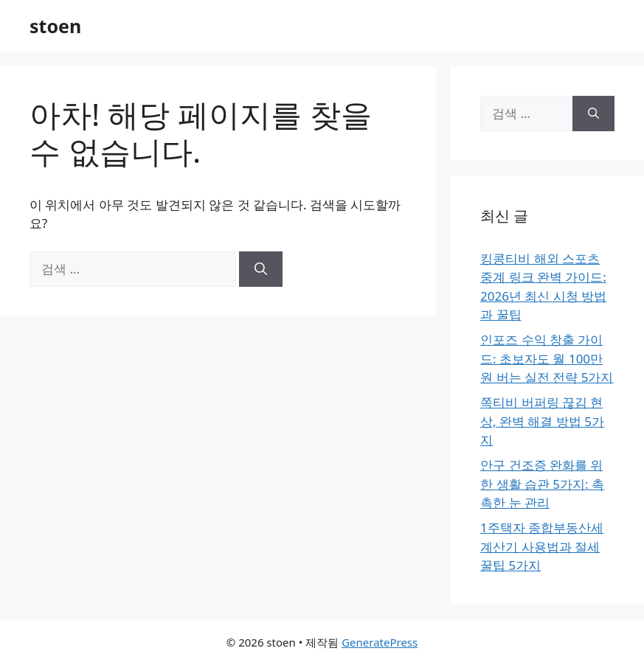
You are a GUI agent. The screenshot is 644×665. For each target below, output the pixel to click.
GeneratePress (380, 642)
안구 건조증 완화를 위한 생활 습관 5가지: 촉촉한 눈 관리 (542, 484)
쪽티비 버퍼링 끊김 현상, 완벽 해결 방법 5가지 (542, 421)
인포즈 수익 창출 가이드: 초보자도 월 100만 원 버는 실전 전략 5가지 (547, 358)
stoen (55, 26)
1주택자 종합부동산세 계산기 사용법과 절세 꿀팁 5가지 (542, 546)
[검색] (261, 269)
